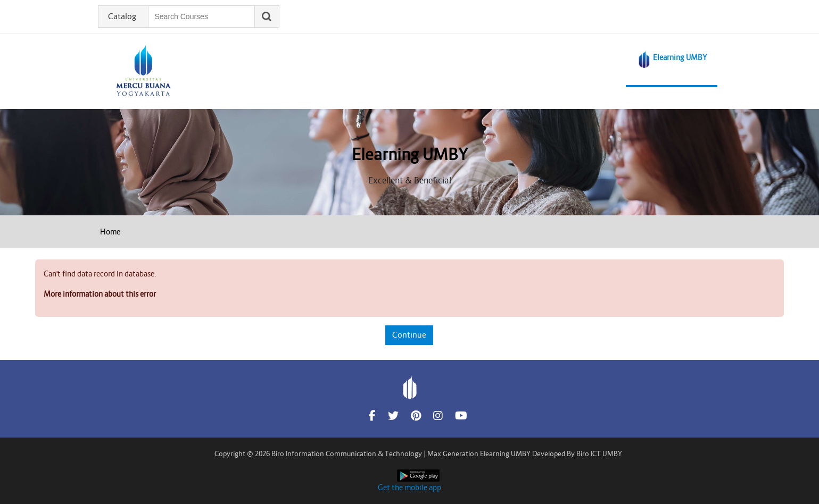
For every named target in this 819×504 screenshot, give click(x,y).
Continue (409, 335)
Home (110, 232)
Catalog (122, 16)
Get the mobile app (409, 488)
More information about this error (100, 294)
